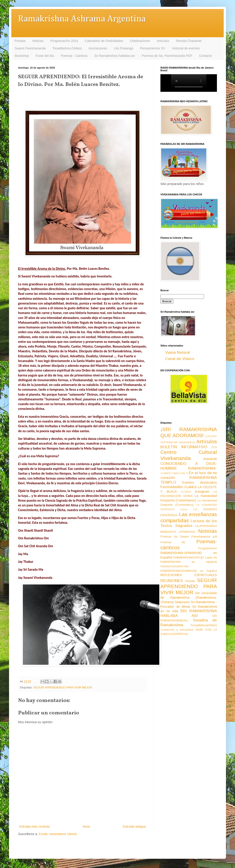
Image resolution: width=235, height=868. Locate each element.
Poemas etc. (173, 542)
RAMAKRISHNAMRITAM (174, 566)
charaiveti (210, 459)
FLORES (186, 492)
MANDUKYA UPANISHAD (178, 532)
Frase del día (45, 56)
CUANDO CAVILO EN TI (174, 473)
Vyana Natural (177, 352)
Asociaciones (98, 48)
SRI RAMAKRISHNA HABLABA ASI (189, 613)
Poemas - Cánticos (74, 56)
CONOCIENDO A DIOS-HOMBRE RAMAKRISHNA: (189, 466)
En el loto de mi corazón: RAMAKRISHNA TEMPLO (189, 478)
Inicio (86, 826)
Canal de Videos (180, 359)
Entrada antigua (134, 826)
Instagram (202, 492)
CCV (214, 447)
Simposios (182, 602)
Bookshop (22, 56)
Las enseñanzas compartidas (189, 517)
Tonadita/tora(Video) (204, 625)
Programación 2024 (64, 41)
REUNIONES (172, 581)
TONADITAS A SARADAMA (177, 630)
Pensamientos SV (153, 48)
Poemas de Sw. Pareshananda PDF (167, 56)
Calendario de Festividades (104, 41)
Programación (208, 548)
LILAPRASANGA (206, 526)
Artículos (163, 41)
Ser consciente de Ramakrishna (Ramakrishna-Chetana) (189, 598)
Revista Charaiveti (189, 41)
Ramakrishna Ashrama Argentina (82, 19)
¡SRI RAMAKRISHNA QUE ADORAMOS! (189, 432)
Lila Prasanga (124, 48)
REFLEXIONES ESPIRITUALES (189, 575)
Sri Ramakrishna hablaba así (115, 56)
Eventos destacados (200, 482)
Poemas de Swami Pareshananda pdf (189, 537)
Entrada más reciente (35, 826)
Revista (190, 581)
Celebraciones (140, 41)
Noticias (38, 41)
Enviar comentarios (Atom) (58, 834)
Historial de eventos (186, 48)
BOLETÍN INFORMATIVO (184, 447)
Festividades (172, 487)
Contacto (205, 56)
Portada (20, 41)
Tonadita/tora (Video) (67, 48)
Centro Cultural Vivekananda (189, 455)
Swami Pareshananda (30, 48)
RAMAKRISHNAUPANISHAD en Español (189, 571)
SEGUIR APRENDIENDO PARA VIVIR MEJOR (63, 688)
